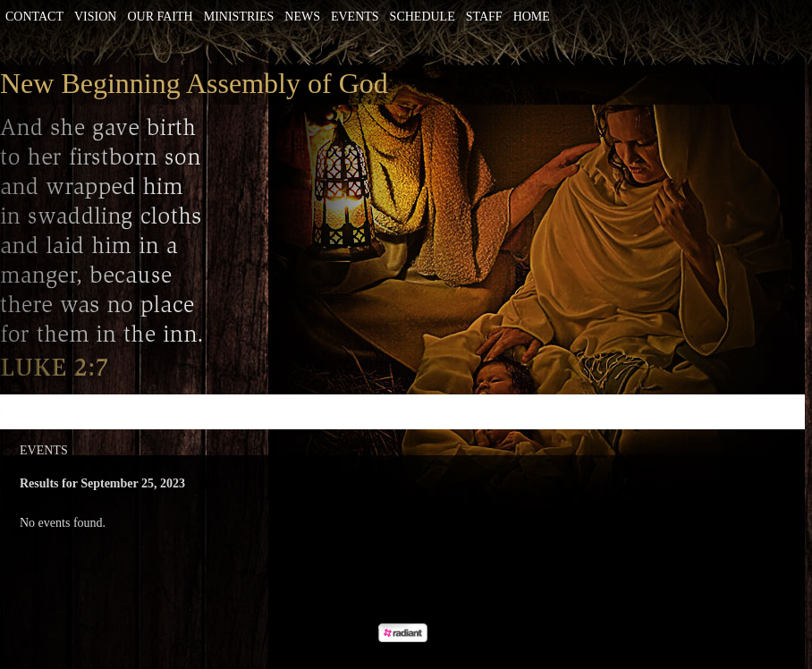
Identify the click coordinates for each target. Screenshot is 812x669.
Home (532, 17)
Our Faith (160, 17)
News (302, 17)
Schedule (423, 17)
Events (355, 17)
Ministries (239, 17)
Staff (484, 17)
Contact (34, 17)
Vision (95, 17)
